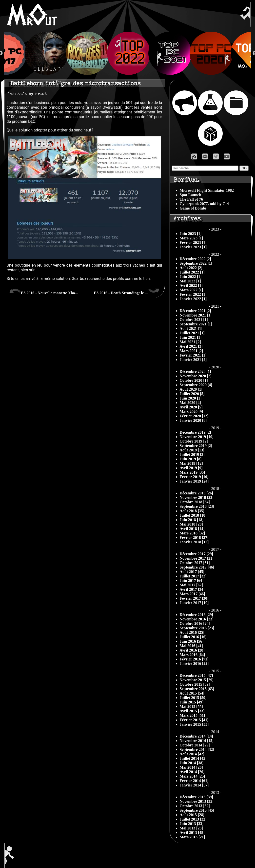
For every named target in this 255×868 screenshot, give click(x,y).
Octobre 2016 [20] (195, 624)
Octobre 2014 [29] (195, 745)
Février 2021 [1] (193, 355)
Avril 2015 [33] (192, 711)
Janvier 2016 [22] (194, 664)
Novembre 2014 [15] (197, 741)
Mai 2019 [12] (191, 463)
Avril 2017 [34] (192, 589)
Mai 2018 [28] (191, 524)
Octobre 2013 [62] (195, 806)
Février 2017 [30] (194, 598)
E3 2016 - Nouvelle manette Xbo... (44, 291)
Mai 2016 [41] (191, 646)
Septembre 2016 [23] (197, 628)
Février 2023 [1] (193, 243)
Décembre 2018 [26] (196, 493)
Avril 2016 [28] (192, 650)
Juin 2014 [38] (192, 763)
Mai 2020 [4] (190, 403)
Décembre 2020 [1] (196, 371)
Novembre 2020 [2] (196, 376)
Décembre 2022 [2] (196, 259)
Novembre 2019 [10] (197, 437)
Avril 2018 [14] (192, 529)
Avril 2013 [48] (192, 833)
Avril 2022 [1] (191, 286)
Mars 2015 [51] (192, 715)
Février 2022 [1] (193, 294)
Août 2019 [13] (192, 450)
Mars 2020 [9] (191, 412)
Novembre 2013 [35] (197, 801)
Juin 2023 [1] (191, 234)
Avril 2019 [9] (191, 468)
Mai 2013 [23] (191, 828)
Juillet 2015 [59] (193, 698)
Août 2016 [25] (192, 632)
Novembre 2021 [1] (196, 315)
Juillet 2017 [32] (193, 576)
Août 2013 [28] (192, 815)
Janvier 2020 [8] (193, 420)
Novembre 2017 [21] (197, 558)
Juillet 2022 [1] (192, 272)
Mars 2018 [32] (192, 533)
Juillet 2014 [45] (193, 758)
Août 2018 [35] (192, 511)
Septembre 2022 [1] (196, 263)
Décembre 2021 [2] (196, 311)
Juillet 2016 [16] (193, 637)
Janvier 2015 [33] (194, 724)
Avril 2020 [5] (191, 407)
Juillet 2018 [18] (193, 515)
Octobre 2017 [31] (195, 563)
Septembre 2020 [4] (196, 385)
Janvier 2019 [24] (194, 481)
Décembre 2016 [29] (196, 615)
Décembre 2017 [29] (196, 554)
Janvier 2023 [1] (193, 247)
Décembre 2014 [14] (196, 736)
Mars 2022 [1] (191, 290)
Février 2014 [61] (194, 781)
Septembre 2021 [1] (196, 324)
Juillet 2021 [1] (192, 333)
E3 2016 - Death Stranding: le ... (127, 291)
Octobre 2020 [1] (194, 380)
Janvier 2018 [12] (194, 542)
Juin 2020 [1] (191, 398)
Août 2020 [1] (191, 389)
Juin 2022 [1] (191, 277)
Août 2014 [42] (192, 754)
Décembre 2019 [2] (196, 432)
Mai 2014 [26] (191, 767)
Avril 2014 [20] (192, 772)
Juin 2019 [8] (191, 459)
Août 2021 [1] (191, 328)
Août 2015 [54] (192, 693)
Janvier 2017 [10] (194, 603)
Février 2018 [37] (194, 538)
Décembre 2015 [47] (196, 675)
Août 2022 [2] (191, 268)
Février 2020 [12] (194, 416)
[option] (128, 53)
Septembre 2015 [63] (197, 689)
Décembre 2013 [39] (196, 797)
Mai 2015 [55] (191, 707)
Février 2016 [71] (194, 659)
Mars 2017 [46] (192, 594)
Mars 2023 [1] (191, 238)
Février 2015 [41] (194, 720)
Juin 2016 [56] (192, 641)
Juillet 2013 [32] (193, 819)
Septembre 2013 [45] (197, 810)
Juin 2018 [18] (192, 520)
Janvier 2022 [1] (193, 299)
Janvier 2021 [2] (193, 360)
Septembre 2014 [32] (197, 750)
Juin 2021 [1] (191, 337)
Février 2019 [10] (194, 477)
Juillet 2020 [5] (192, 394)
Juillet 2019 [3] (192, 455)
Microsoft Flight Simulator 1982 (207, 190)
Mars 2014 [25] (192, 776)
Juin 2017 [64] (192, 581)
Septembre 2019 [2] (196, 446)
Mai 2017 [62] (191, 585)
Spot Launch (191, 195)
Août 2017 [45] (192, 572)
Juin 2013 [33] (192, 824)
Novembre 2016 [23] (197, 619)
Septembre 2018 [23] (197, 506)
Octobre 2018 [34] (195, 502)
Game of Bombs (193, 208)
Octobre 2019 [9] (194, 441)
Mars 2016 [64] (192, 655)
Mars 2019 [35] (192, 472)
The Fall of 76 (191, 199)
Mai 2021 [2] (190, 342)
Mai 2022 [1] (190, 281)
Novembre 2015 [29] (197, 680)
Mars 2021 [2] (191, 351)
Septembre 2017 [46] (197, 567)
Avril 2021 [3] (191, 346)
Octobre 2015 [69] (195, 684)
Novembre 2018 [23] (197, 498)
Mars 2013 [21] (192, 837)
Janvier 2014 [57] (194, 785)
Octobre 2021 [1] (194, 320)
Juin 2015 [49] (192, 702)
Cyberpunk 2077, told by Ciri (205, 204)
